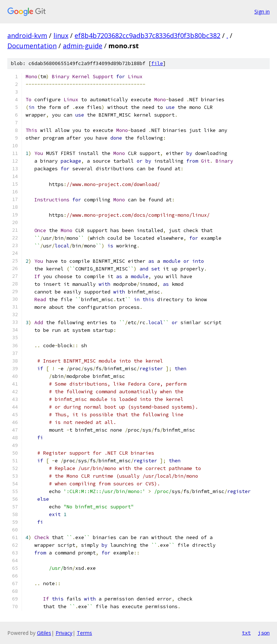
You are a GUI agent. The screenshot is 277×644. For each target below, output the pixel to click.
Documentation (32, 46)
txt (246, 633)
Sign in (262, 12)
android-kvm (27, 35)
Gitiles (44, 633)
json (264, 633)
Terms (84, 633)
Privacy (64, 633)
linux (61, 35)
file (157, 63)
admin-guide (83, 46)
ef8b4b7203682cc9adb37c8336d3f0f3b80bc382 (147, 35)
